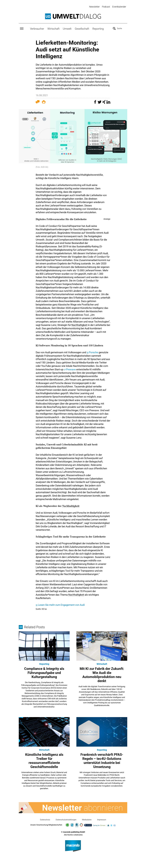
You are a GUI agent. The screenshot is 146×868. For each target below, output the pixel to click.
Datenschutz (45, 819)
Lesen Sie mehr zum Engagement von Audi (61, 605)
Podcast (106, 7)
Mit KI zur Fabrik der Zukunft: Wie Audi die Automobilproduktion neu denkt (102, 674)
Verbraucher (37, 28)
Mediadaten (87, 819)
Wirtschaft (53, 28)
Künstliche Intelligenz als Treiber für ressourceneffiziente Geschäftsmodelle (44, 760)
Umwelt (67, 28)
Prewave (71, 369)
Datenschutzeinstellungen (66, 819)
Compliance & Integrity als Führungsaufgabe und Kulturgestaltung (44, 672)
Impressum (102, 819)
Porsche (94, 352)
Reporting (98, 28)
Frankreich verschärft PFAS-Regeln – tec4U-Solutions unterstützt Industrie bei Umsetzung (102, 760)
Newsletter (94, 7)
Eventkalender (119, 7)
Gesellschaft (82, 28)
